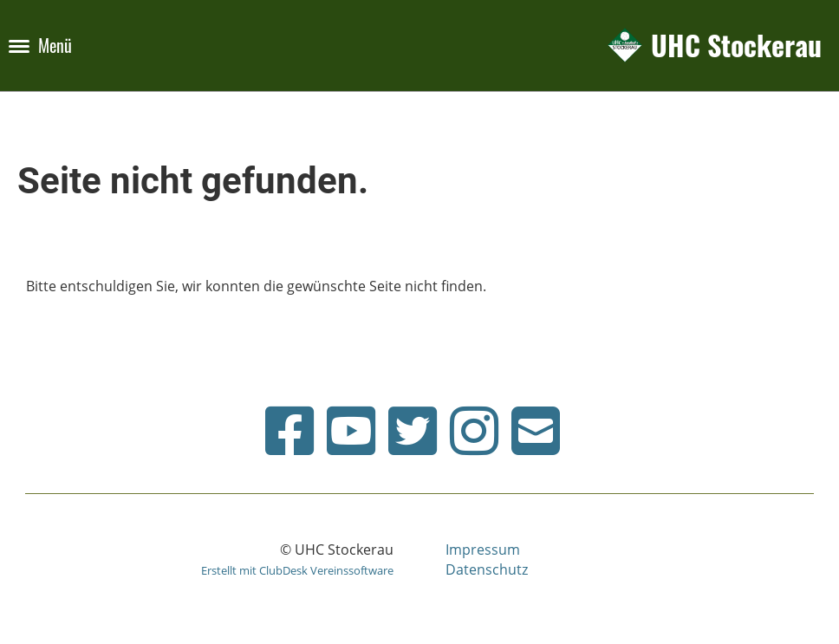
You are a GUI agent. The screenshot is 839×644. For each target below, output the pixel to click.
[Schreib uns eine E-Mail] (536, 430)
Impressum (483, 550)
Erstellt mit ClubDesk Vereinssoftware (297, 570)
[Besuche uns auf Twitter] (413, 430)
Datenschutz (487, 569)
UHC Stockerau (736, 46)
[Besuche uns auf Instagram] (474, 430)
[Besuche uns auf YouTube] (351, 430)
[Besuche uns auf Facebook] (289, 430)
